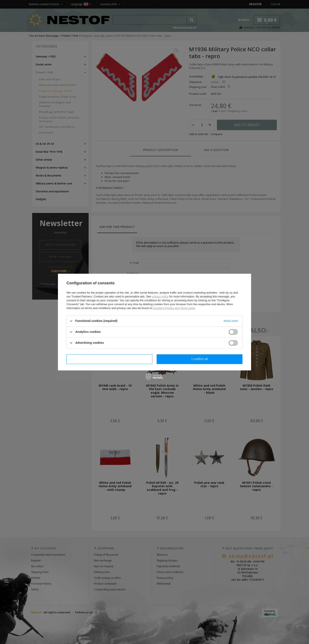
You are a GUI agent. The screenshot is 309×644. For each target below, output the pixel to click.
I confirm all (200, 359)
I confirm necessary (110, 359)
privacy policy (160, 296)
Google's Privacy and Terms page (174, 308)
